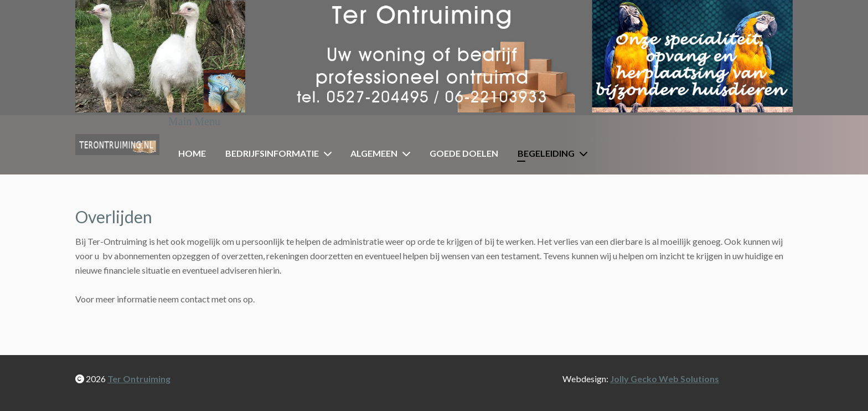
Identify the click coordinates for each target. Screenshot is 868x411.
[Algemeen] (409, 153)
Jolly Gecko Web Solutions (665, 379)
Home (192, 153)
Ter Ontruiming (139, 379)
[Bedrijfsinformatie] (330, 153)
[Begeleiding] (586, 153)
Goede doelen (464, 153)
